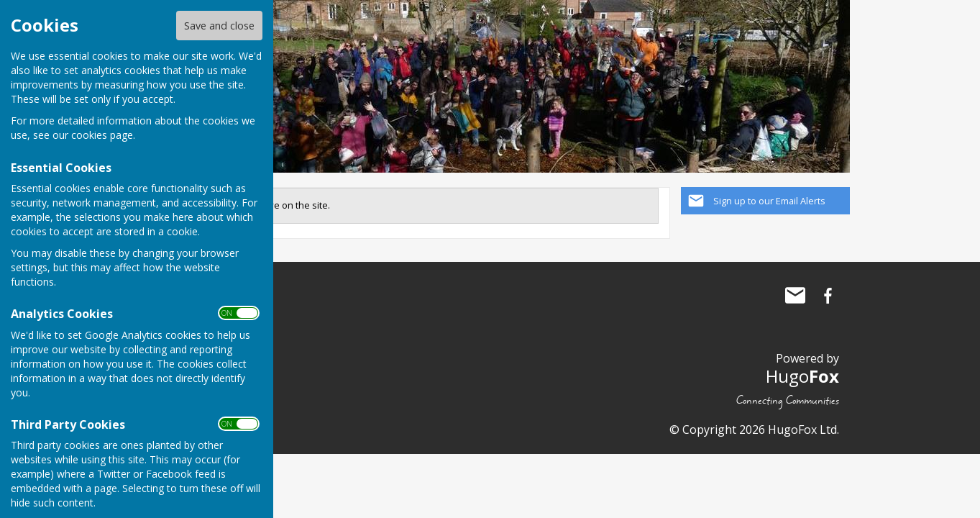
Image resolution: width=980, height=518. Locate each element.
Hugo (802, 376)
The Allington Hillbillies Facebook (828, 296)
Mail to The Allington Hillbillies (795, 296)
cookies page (102, 135)
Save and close (219, 26)
